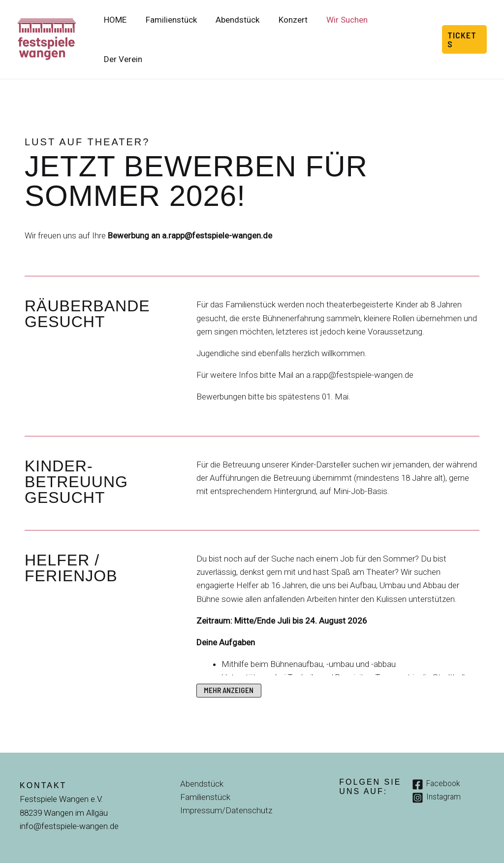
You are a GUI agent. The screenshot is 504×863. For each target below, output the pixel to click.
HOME (125, 30)
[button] (464, 30)
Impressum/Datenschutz (226, 791)
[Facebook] (437, 765)
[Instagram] (438, 779)
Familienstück (178, 30)
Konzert (296, 30)
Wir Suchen (347, 30)
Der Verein (404, 30)
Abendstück (242, 30)
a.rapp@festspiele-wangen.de (217, 216)
